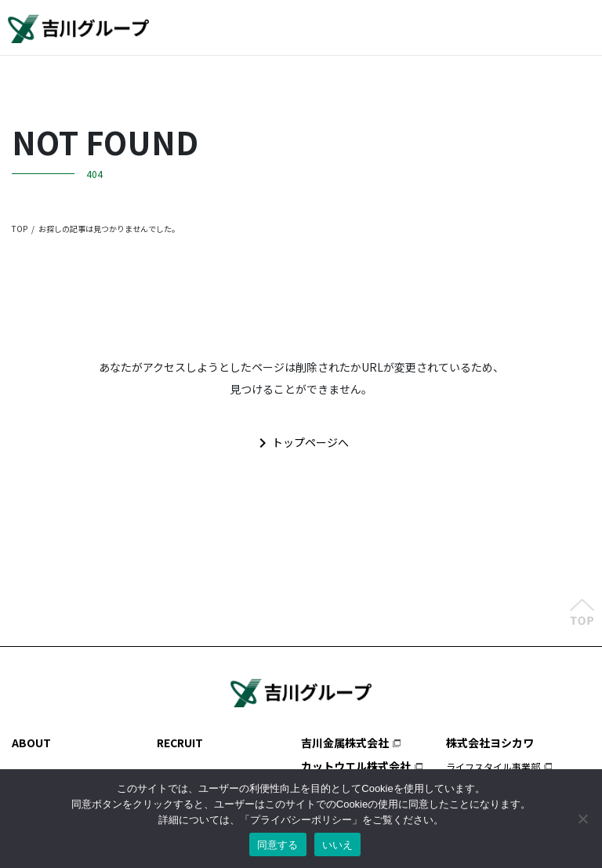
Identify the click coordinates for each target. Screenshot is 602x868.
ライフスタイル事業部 (493, 766)
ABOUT (31, 743)
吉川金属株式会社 (345, 743)
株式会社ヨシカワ (490, 743)
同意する (278, 845)
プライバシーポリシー (301, 820)
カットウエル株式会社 (356, 766)
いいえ (338, 845)
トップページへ (301, 443)
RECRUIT (180, 743)
